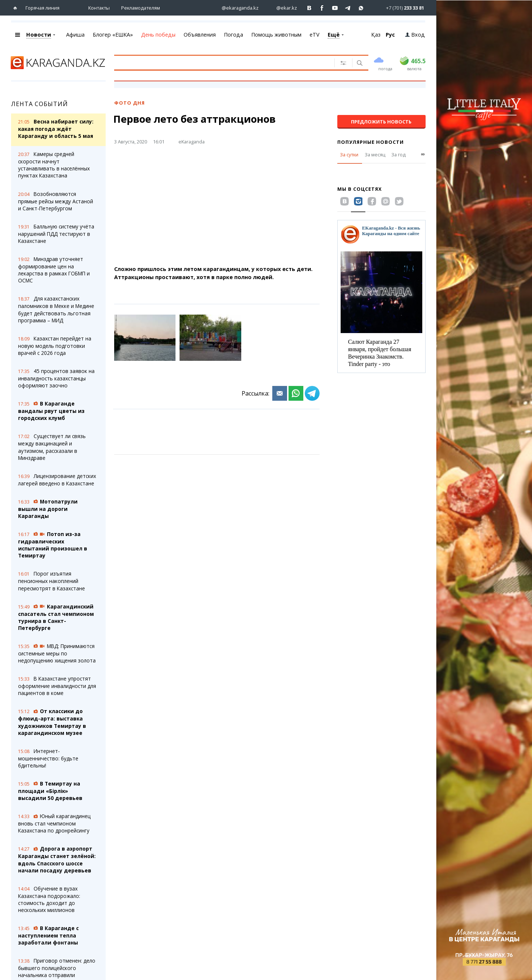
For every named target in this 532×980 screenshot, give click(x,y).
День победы (158, 35)
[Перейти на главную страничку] (17, 8)
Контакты (99, 8)
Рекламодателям (141, 8)
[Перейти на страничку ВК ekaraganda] (309, 8)
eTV (315, 35)
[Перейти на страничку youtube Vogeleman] (335, 8)
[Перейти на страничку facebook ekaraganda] (322, 8)
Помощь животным (276, 35)
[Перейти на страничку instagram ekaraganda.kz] (236, 8)
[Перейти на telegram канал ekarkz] (348, 8)
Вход (415, 35)
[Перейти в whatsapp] (399, 8)
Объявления (200, 35)
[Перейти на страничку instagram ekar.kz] (283, 8)
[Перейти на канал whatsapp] (361, 8)
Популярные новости (371, 142)
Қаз (376, 35)
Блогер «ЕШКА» (113, 35)
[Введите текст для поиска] (219, 62)
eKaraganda (192, 142)
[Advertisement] (238, 208)
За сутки (349, 155)
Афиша (75, 35)
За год (398, 155)
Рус (390, 35)
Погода (233, 35)
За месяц (375, 155)
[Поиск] (359, 64)
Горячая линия (42, 8)
